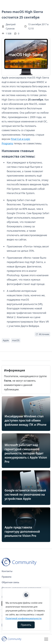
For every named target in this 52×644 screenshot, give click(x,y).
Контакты (7, 571)
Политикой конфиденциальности (24, 618)
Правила (7, 577)
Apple (6, 340)
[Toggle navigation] (46, 639)
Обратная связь (10, 582)
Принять (26, 625)
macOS (16, 340)
